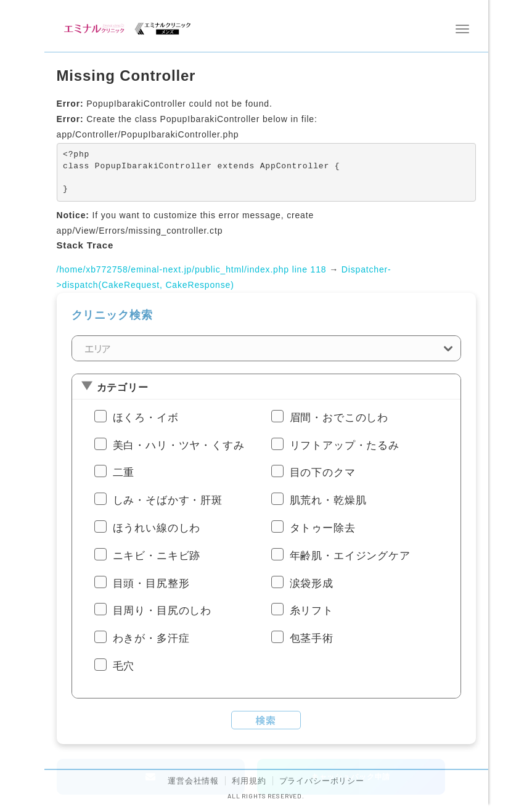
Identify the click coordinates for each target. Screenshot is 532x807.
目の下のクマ (323, 473)
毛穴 (124, 666)
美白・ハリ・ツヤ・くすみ (179, 445)
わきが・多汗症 (151, 638)
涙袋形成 (312, 584)
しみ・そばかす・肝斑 (168, 500)
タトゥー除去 (323, 528)
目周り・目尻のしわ (162, 611)
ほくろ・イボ (146, 418)
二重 (124, 473)
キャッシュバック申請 (351, 777)
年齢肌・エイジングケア (350, 556)
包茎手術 (312, 638)
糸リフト (312, 611)
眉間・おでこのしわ (339, 418)
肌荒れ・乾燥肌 (328, 500)
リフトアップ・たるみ (345, 445)
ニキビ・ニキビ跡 (157, 556)
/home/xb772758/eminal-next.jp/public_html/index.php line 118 (192, 269)
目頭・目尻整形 (151, 584)
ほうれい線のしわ (157, 528)
